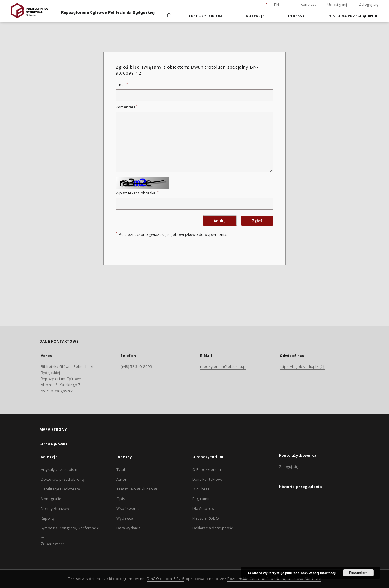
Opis (120, 499)
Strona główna (54, 444)
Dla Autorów (203, 509)
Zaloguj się (368, 4)
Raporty (48, 518)
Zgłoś (257, 221)
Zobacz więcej (53, 544)
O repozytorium (205, 16)
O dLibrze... (202, 489)
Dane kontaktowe (208, 479)
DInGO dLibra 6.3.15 (166, 579)
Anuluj (220, 221)
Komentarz (126, 107)
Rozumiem (358, 573)
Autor (121, 479)
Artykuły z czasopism (59, 470)
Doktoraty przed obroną (62, 479)
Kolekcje (255, 16)
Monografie (51, 499)
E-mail (122, 85)
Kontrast (308, 4)
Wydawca (125, 518)
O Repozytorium (207, 470)
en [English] (277, 5)
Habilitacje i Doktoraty (60, 489)
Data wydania (128, 528)
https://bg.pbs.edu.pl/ (302, 367)
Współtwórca (128, 509)
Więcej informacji (322, 573)
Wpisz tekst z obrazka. (137, 193)
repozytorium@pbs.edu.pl (223, 367)
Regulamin (201, 499)
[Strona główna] (169, 16)
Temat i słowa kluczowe (137, 489)
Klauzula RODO (206, 518)
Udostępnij (337, 5)
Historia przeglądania (353, 16)
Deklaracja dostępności (213, 528)
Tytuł (121, 470)
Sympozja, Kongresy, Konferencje (70, 528)
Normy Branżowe (56, 509)
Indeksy (296, 16)
